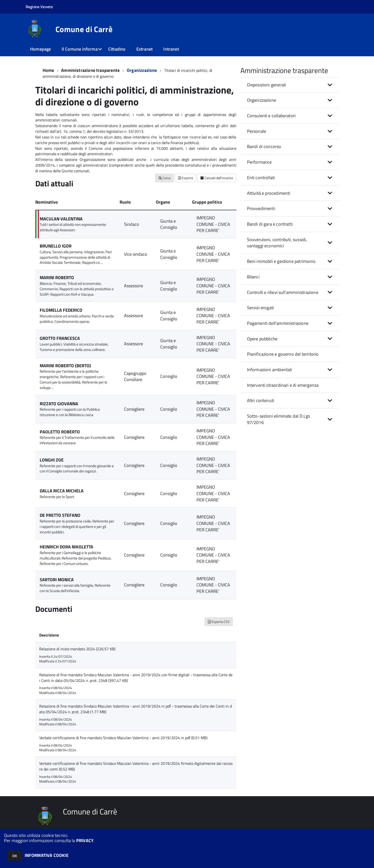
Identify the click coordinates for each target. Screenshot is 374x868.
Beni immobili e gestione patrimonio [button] (281, 261)
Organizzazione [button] (262, 100)
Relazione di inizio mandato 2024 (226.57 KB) (77, 649)
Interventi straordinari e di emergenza (283, 385)
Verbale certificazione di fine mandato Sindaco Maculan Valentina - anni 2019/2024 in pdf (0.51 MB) (123, 738)
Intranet (171, 49)
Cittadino (117, 49)
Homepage (40, 49)
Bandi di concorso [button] (264, 146)
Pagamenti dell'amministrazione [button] (278, 323)
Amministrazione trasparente (90, 70)
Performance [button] (259, 162)
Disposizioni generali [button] (267, 85)
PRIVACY (85, 840)
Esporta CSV (219, 622)
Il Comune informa (80, 49)
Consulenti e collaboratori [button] (271, 116)
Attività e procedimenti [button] (269, 193)
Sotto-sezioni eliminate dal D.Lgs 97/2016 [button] (279, 419)
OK (15, 856)
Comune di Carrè (84, 29)
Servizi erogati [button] (261, 308)
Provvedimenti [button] (261, 208)
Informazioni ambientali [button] (270, 370)
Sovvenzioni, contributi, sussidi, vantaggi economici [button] (277, 243)
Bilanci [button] (253, 277)
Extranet (144, 49)
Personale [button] (257, 131)
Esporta (186, 178)
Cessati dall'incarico (217, 178)
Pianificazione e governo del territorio (283, 354)
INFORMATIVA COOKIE (47, 855)
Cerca (165, 178)
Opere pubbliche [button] (262, 339)
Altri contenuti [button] (261, 400)
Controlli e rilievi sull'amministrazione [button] (283, 292)
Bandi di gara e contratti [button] (270, 224)
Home (48, 70)
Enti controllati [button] (261, 178)
